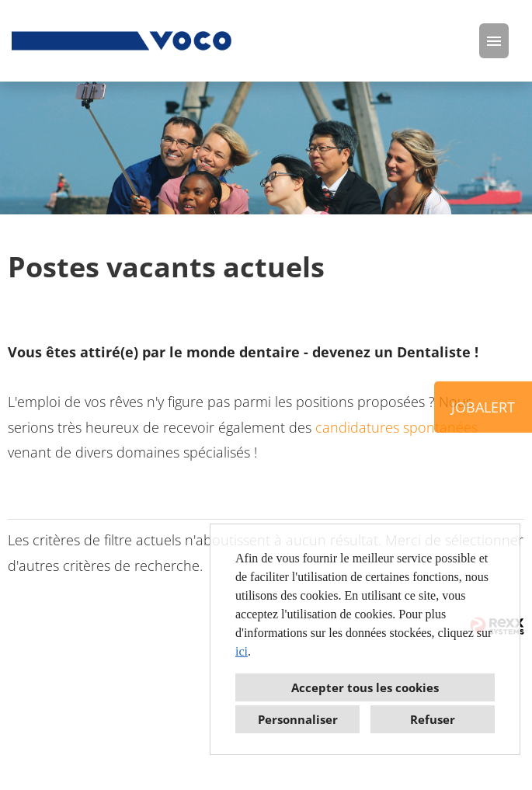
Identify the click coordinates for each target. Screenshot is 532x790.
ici (242, 651)
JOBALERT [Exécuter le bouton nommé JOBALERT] (483, 407)
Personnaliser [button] (298, 719)
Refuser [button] (433, 719)
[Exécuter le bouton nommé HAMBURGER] (494, 41)
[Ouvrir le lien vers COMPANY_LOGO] (123, 41)
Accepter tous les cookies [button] (365, 687)
